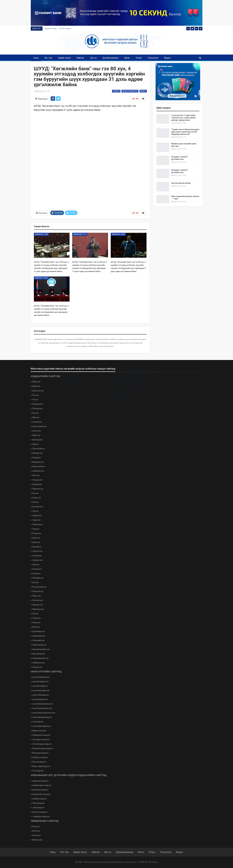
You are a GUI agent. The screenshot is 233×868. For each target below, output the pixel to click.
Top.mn (36, 511)
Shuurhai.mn (38, 524)
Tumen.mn (37, 533)
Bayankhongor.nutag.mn (43, 748)
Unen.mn (36, 538)
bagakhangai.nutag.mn (42, 785)
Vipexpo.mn (37, 480)
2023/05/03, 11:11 (80, 234)
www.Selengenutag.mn (42, 717)
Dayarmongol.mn (40, 426)
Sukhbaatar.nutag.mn (41, 735)
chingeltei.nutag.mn (41, 816)
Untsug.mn (37, 569)
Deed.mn (36, 542)
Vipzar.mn (37, 596)
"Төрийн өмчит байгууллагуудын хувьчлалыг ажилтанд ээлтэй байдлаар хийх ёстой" (185, 132)
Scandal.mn (37, 422)
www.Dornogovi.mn (41, 690)
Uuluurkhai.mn (39, 631)
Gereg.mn (37, 573)
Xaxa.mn (36, 826)
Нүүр (36, 58)
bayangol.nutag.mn (40, 790)
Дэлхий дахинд (110, 58)
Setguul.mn (37, 484)
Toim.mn (36, 564)
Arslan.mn (37, 498)
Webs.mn (36, 382)
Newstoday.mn (39, 654)
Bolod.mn (36, 386)
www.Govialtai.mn (40, 699)
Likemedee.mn (39, 640)
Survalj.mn (37, 547)
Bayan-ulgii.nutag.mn (41, 766)
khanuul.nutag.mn (40, 812)
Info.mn (36, 502)
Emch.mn (36, 831)
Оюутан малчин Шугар (181, 183)
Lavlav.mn (37, 618)
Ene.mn (36, 413)
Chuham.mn (38, 408)
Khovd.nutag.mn (39, 762)
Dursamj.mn (38, 440)
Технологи (153, 58)
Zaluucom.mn (38, 391)
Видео (167, 58)
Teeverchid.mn (39, 449)
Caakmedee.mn (39, 636)
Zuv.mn (36, 493)
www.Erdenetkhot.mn (42, 726)
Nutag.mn (37, 457)
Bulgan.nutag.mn (40, 731)
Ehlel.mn (36, 627)
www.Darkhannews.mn (42, 708)
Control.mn (37, 556)
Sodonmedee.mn (40, 645)
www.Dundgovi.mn (41, 681)
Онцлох (116, 91)
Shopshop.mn (38, 609)
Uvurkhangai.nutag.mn (42, 744)
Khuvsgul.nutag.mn (40, 753)
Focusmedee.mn (39, 587)
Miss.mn (36, 417)
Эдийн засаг (64, 58)
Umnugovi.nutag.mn (41, 739)
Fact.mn (36, 395)
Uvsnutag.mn (38, 722)
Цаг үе (93, 58)
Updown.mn (38, 560)
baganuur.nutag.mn (41, 781)
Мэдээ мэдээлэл (130, 91)
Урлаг (127, 58)
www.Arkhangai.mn (41, 695)
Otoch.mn (37, 835)
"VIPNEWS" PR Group (148, 862)
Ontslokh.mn (38, 578)
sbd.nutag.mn (38, 808)
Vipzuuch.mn (38, 591)
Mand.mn (36, 622)
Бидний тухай (51, 29)
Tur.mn (35, 400)
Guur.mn (36, 475)
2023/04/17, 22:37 (41, 278)
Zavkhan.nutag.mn (40, 757)
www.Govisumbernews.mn (44, 713)
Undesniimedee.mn (41, 658)
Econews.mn (38, 507)
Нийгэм (80, 58)
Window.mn (38, 453)
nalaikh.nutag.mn (40, 799)
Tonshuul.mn (38, 404)
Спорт (139, 58)
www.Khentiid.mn (40, 686)
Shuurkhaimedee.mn (41, 649)
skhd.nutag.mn (39, 803)
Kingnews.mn (38, 462)
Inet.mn (36, 582)
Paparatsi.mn (38, 489)
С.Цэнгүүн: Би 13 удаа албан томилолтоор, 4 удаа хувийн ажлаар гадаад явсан (183, 118)
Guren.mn (37, 431)
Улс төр (48, 58)
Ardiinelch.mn (38, 471)
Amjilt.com (37, 515)
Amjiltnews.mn (39, 663)
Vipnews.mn (38, 605)
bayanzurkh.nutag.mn (42, 794)
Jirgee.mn (36, 520)
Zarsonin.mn (38, 600)
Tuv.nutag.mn (38, 771)
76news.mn (37, 667)
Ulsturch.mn (38, 551)
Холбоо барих (65, 29)
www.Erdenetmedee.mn (43, 704)
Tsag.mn (36, 529)
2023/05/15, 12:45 (41, 234)
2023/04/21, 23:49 (118, 234)
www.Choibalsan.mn (41, 677)
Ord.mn (36, 444)
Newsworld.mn (39, 466)
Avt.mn (35, 614)
